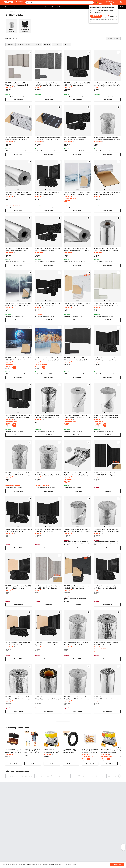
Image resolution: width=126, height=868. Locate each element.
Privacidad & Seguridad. (71, 865)
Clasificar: (110, 38)
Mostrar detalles (19, 548)
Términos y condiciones (106, 20)
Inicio (7, 11)
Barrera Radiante (12, 30)
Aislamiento (26, 11)
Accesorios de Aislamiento (25, 30)
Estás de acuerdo (117, 865)
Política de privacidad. (97, 21)
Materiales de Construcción (16, 11)
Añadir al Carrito (19, 100)
